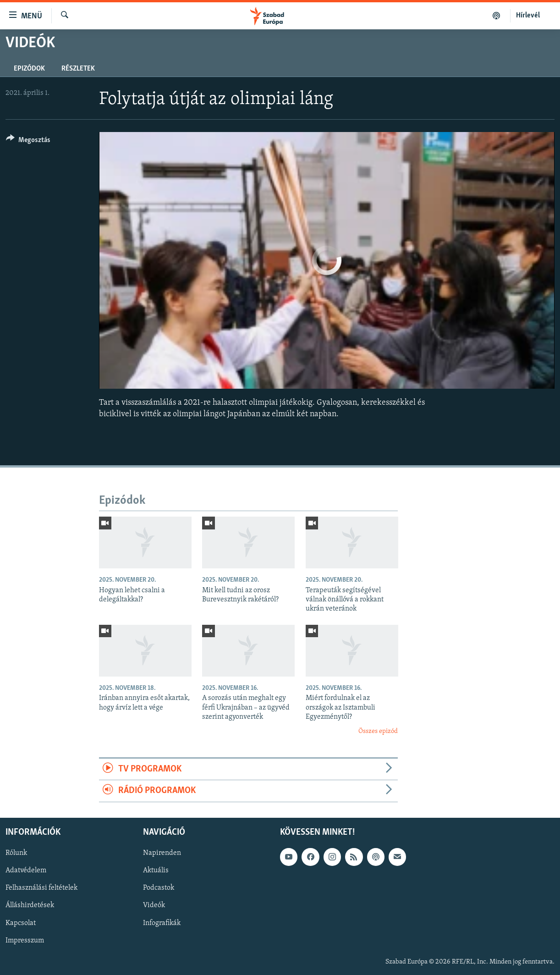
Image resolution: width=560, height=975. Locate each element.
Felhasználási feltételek (41, 888)
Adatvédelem (26, 870)
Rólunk (16, 853)
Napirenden (162, 853)
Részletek (78, 69)
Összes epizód (378, 731)
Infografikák (162, 923)
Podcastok (159, 888)
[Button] (28, 141)
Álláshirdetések (30, 905)
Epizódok (29, 69)
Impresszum (25, 940)
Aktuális (156, 870)
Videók (154, 905)
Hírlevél (528, 16)
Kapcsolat (21, 923)
